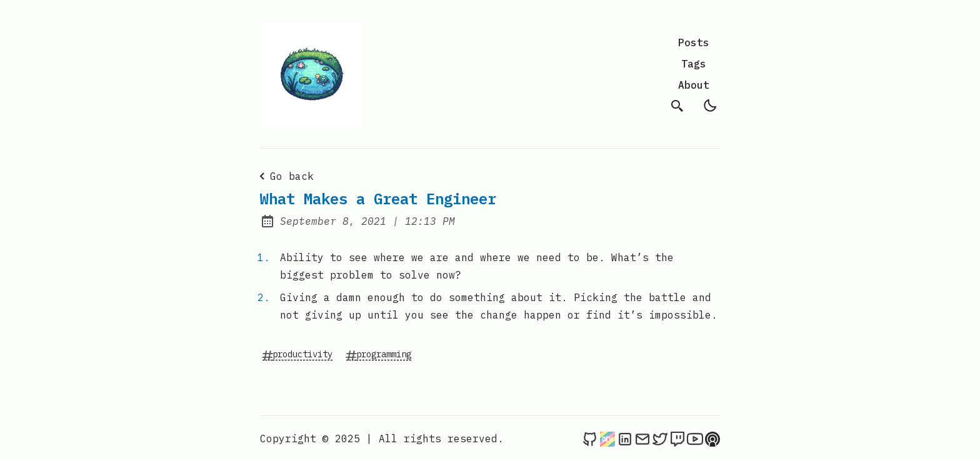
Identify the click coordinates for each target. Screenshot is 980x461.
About (694, 85)
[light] (710, 106)
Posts (694, 42)
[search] (677, 106)
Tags (694, 64)
